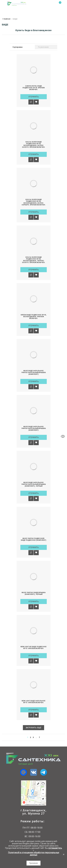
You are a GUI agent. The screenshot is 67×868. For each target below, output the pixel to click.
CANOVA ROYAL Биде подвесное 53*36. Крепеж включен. (34, 88)
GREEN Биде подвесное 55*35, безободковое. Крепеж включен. (33, 317)
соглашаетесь (55, 848)
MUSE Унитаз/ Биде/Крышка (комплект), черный (34, 593)
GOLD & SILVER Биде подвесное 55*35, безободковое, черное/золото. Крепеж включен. (34, 260)
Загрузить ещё (34, 728)
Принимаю (33, 863)
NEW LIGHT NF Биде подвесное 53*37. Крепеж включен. (33, 648)
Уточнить (34, 97)
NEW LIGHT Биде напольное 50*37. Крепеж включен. (33, 702)
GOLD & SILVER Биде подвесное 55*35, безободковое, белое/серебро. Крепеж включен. (34, 202)
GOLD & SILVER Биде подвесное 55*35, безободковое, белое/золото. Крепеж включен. (34, 145)
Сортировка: (18, 47)
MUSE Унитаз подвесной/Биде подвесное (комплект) (34, 539)
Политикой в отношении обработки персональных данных (34, 854)
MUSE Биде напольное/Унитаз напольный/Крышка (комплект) (34, 373)
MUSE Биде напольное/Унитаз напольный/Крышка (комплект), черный (34, 484)
